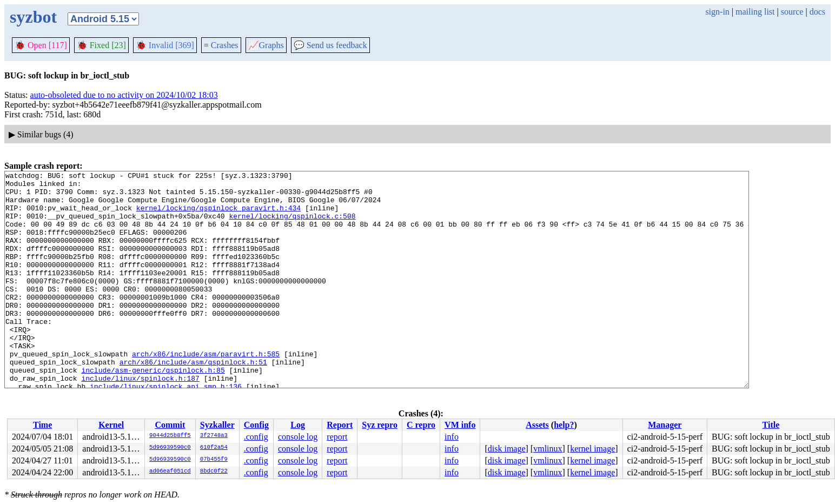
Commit (170, 425)
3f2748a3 (214, 436)
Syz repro (380, 425)
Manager (665, 425)
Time (42, 425)
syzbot (33, 17)
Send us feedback (330, 45)
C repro (421, 425)
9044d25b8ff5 (170, 436)
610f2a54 (214, 448)
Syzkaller (217, 425)
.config (256, 437)
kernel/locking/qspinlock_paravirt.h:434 (218, 216)
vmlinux (548, 449)
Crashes (221, 45)
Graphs (266, 45)
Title (771, 425)
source (792, 12)
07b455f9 (214, 460)
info (452, 437)
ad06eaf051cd (170, 472)
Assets (537, 425)
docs (817, 12)
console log (298, 437)
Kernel (111, 425)
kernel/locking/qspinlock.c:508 (292, 226)
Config (256, 425)
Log (298, 425)
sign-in (717, 12)
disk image (507, 449)
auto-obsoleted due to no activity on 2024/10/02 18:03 (124, 95)
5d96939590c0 (170, 448)
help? (564, 425)
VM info (460, 425)
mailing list (755, 12)
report (337, 437)
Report (340, 425)
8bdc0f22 (214, 472)
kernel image (592, 449)
